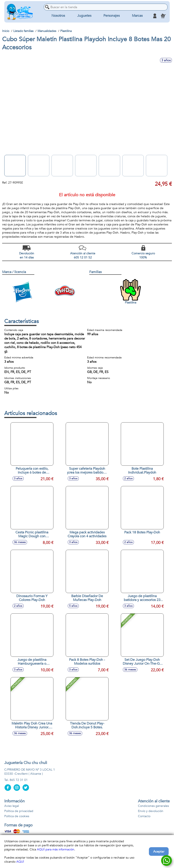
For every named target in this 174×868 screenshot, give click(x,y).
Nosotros (58, 16)
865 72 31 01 (19, 780)
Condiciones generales (153, 806)
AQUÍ (20, 862)
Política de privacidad (19, 811)
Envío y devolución (151, 811)
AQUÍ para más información (56, 849)
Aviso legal (12, 806)
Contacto (144, 816)
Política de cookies (17, 816)
